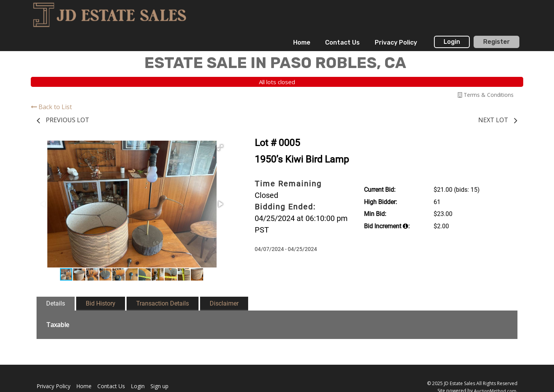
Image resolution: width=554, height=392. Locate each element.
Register (496, 42)
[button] (220, 148)
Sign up (159, 386)
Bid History (101, 303)
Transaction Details (163, 303)
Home (302, 42)
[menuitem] (302, 43)
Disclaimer (224, 303)
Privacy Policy (396, 42)
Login (452, 42)
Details (56, 303)
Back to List (51, 107)
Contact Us (342, 42)
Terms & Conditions (486, 95)
